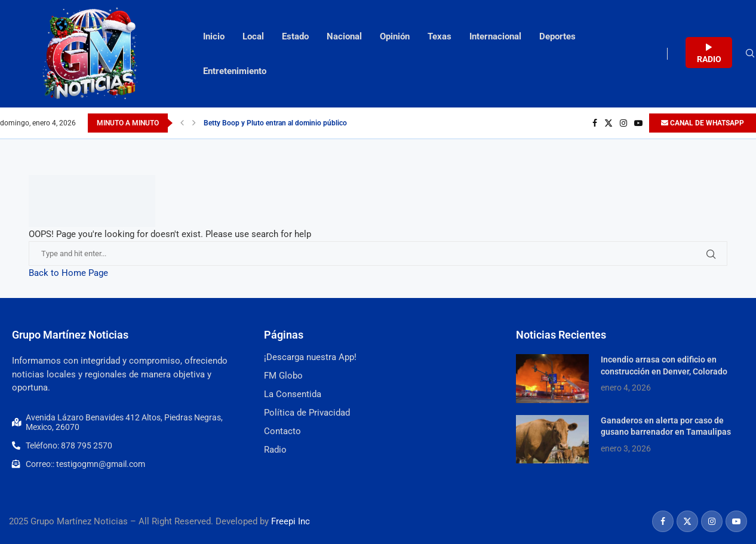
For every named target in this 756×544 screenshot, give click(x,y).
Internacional (495, 36)
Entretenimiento (235, 71)
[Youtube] (638, 123)
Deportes (557, 36)
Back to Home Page (68, 273)
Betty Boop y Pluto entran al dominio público (275, 123)
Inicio (214, 36)
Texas (440, 36)
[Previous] (182, 123)
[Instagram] (623, 123)
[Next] (194, 123)
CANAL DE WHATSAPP (703, 123)
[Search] (750, 54)
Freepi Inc (291, 521)
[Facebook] (595, 123)
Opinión (395, 36)
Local (253, 36)
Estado (295, 36)
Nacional (344, 36)
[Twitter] (609, 123)
